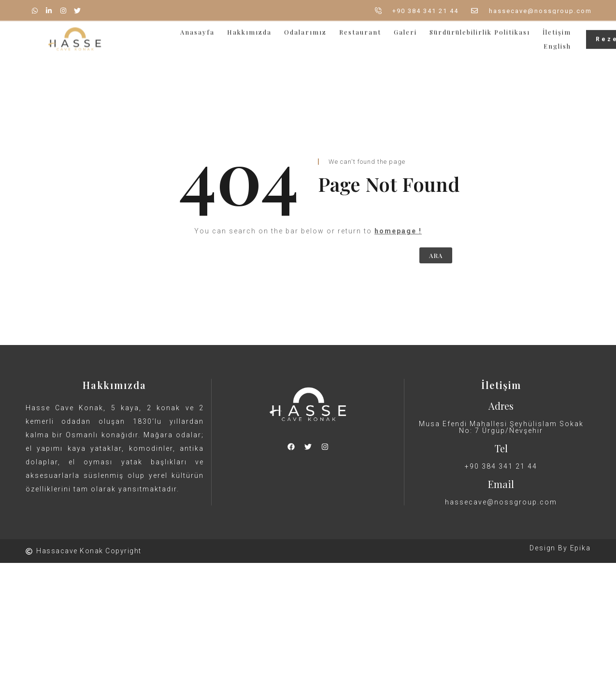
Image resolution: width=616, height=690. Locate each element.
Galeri (405, 28)
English (557, 42)
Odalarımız (305, 28)
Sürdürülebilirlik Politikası (480, 28)
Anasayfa (197, 28)
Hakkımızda (249, 28)
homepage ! (398, 231)
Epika (580, 548)
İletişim (557, 28)
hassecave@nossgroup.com (501, 502)
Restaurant (360, 28)
